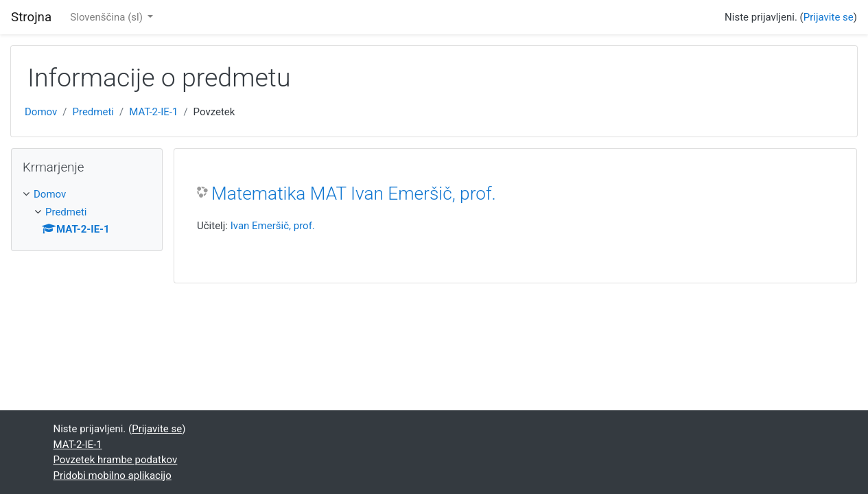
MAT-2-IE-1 (153, 112)
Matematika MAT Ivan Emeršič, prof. (354, 193)
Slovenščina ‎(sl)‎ (107, 17)
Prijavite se (829, 17)
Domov (41, 112)
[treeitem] (87, 195)
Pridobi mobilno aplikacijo (113, 475)
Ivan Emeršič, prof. (273, 226)
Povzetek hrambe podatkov (116, 460)
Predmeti (93, 112)
